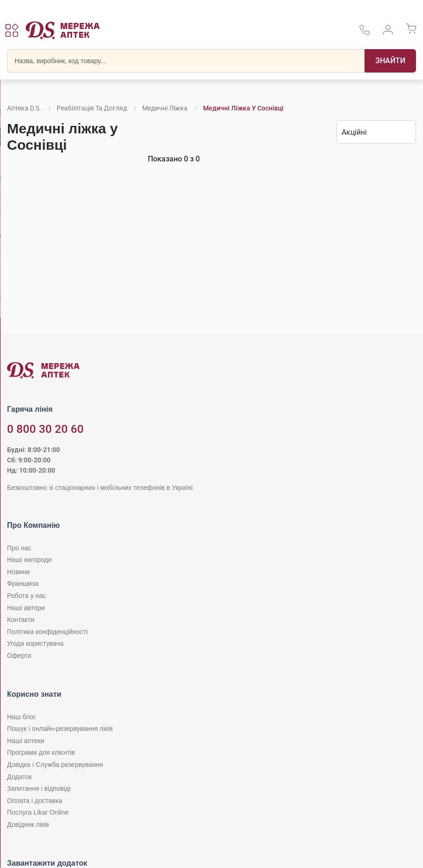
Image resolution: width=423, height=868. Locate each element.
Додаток (19, 777)
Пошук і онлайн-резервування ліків (60, 729)
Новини (18, 572)
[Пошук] (390, 61)
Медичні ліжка (165, 108)
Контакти (21, 620)
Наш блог (22, 717)
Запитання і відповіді (39, 788)
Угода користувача (35, 643)
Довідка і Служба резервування (55, 765)
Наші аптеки (26, 741)
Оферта (19, 656)
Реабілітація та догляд (92, 108)
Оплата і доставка (35, 801)
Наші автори (26, 608)
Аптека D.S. (24, 108)
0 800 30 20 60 (45, 429)
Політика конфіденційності (47, 632)
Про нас (19, 548)
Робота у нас (26, 596)
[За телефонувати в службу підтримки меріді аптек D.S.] (365, 33)
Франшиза (23, 584)
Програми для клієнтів (41, 752)
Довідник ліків (28, 824)
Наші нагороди (29, 560)
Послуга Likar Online (38, 812)
